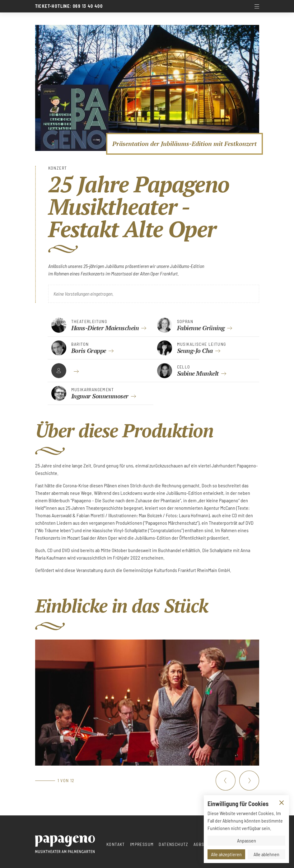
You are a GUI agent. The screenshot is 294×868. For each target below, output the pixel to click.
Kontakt (116, 844)
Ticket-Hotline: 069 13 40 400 (69, 6)
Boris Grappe (89, 351)
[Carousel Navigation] (237, 781)
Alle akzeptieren (226, 854)
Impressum (142, 844)
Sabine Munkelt (198, 373)
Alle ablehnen (266, 854)
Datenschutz (173, 844)
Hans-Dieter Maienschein (105, 328)
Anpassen (247, 840)
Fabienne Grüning (201, 328)
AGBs (199, 844)
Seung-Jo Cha (195, 351)
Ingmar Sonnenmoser (100, 396)
